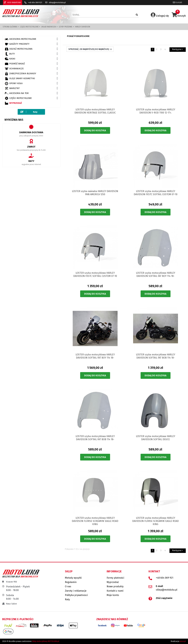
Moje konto (113, 595)
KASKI (10, 59)
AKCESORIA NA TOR (17, 93)
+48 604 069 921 (33, 2)
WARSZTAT (12, 88)
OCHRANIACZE (14, 69)
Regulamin (71, 582)
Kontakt (177, 2)
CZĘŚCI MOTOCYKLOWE (18, 98)
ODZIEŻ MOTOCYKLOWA (19, 49)
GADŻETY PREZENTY (17, 44)
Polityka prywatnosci (76, 595)
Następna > (178, 49)
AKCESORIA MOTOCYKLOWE (20, 39)
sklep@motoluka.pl (56, 2)
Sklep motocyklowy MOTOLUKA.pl (46, 641)
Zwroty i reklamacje (76, 591)
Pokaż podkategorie (78, 36)
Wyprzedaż (13, 103)
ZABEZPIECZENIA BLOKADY (20, 74)
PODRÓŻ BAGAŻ (15, 64)
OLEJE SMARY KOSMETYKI (20, 79)
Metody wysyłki (73, 578)
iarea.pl (183, 641)
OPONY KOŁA (14, 83)
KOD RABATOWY (13, 2)
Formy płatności (115, 578)
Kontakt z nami (115, 591)
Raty (67, 599)
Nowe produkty (115, 586)
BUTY (10, 54)
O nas (68, 586)
